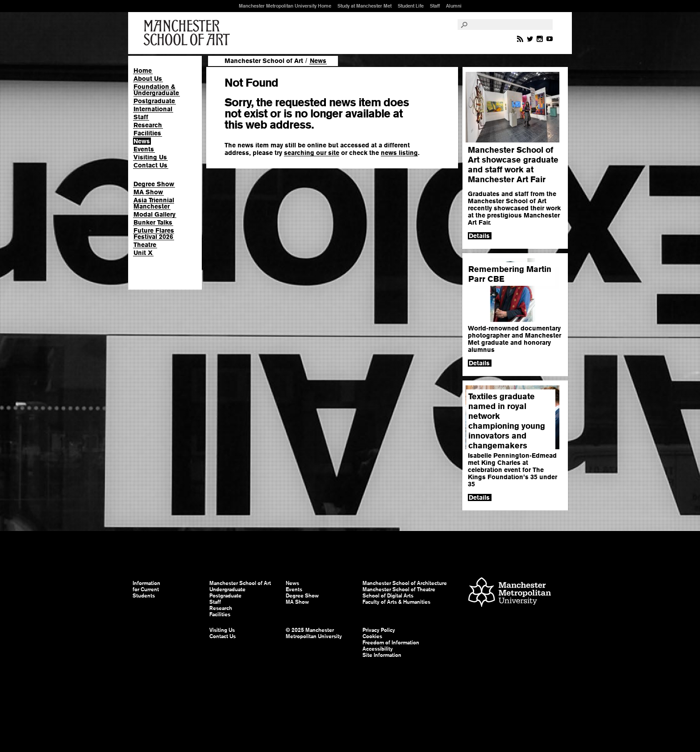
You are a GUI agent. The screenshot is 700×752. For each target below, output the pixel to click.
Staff (435, 6)
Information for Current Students (146, 589)
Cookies (372, 636)
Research (148, 125)
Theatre (145, 245)
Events (144, 149)
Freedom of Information (391, 643)
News (142, 141)
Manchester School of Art (188, 33)
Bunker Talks (153, 222)
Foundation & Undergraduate (156, 90)
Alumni (454, 6)
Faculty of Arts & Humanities (396, 602)
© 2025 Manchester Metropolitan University (314, 633)
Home (143, 71)
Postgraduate (154, 101)
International (153, 109)
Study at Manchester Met (365, 6)
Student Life (411, 6)
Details (479, 236)
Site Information (382, 655)
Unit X (143, 253)
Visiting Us (150, 157)
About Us (148, 79)
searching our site (312, 153)
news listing (399, 153)
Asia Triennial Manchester (154, 203)
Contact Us (150, 165)
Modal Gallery (154, 214)
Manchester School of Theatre (399, 589)
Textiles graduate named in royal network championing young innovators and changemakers (507, 421)
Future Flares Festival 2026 (154, 234)
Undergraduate (227, 589)
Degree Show (154, 184)
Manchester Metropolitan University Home (285, 6)
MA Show (148, 192)
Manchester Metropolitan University (510, 593)
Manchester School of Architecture (405, 583)
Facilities (147, 133)
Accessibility (378, 649)
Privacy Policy (379, 630)
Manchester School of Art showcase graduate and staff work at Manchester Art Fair (513, 165)
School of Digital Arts (388, 596)
